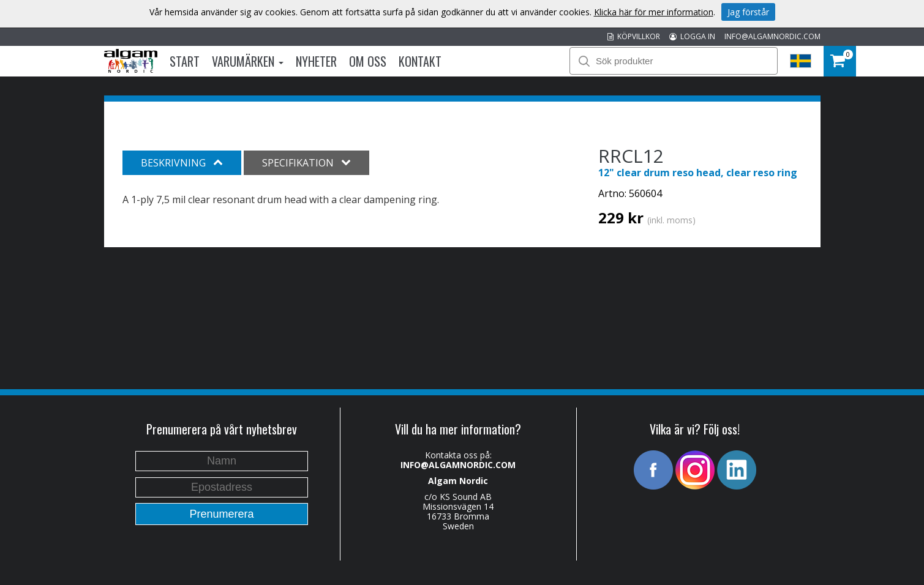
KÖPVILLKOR (634, 36)
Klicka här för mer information (654, 12)
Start (185, 61)
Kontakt (420, 61)
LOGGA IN (692, 36)
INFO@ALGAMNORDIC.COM (772, 36)
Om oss (368, 61)
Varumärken (248, 61)
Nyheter (316, 61)
